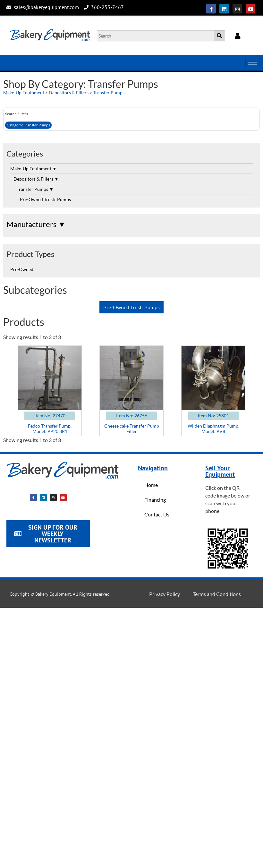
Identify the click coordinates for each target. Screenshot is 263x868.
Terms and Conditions (217, 594)
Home (151, 485)
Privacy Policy (165, 594)
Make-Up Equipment (24, 93)
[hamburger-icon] (253, 63)
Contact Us (157, 514)
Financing (155, 500)
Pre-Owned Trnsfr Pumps (45, 199)
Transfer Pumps (109, 93)
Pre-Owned (22, 269)
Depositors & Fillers (69, 93)
